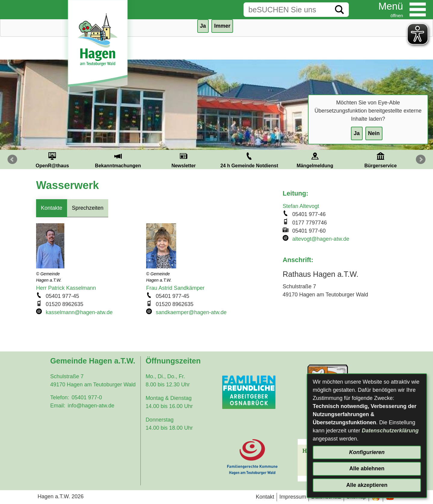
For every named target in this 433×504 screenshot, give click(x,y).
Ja (357, 133)
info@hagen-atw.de (91, 406)
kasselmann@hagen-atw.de (79, 312)
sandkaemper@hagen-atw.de (191, 312)
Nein (374, 133)
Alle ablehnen (367, 468)
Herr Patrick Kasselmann (66, 288)
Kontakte (52, 208)
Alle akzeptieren (367, 485)
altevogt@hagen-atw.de (321, 239)
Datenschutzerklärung (390, 431)
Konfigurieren (367, 452)
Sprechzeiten (88, 208)
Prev (12, 159)
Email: (58, 406)
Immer (222, 26)
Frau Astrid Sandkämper (175, 288)
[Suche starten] (339, 10)
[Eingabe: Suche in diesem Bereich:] (287, 10)
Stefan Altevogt (301, 206)
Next (421, 159)
